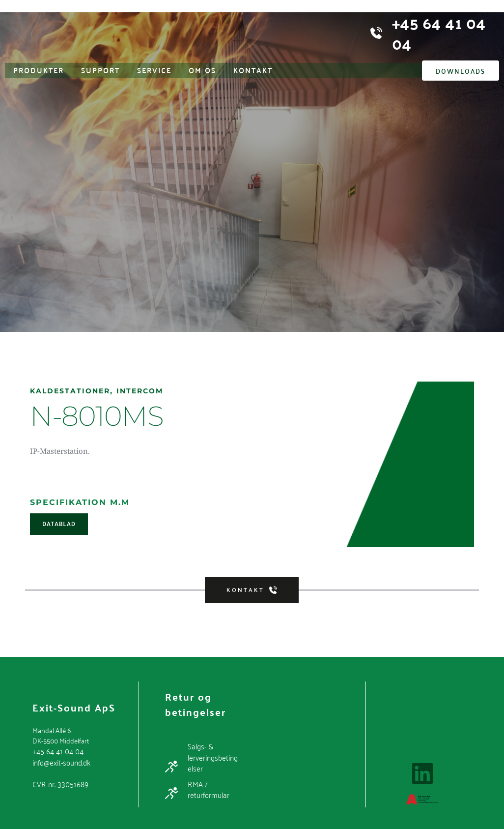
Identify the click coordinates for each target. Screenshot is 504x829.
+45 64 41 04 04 (56, 751)
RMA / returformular (207, 787)
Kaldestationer (74, 391)
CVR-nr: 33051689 (59, 782)
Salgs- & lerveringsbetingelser (214, 756)
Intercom (152, 391)
